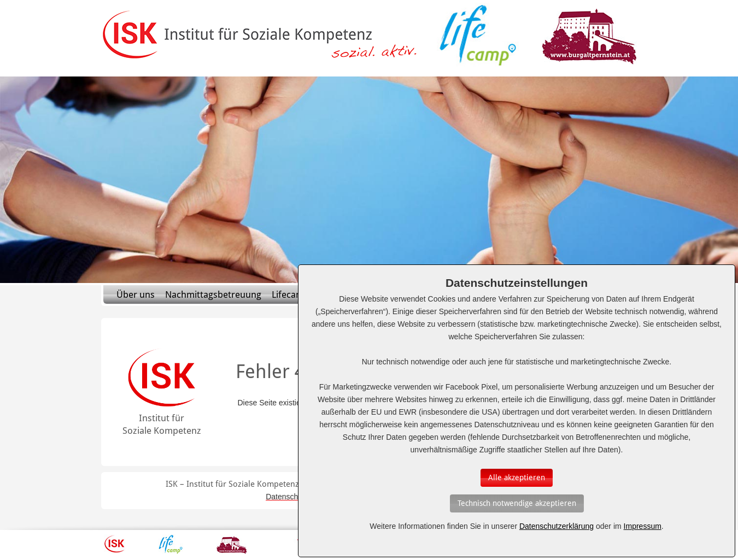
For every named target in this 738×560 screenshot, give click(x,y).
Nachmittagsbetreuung (213, 294)
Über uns (136, 294)
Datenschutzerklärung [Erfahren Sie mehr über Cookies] (557, 526)
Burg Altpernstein (232, 544)
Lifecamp (291, 294)
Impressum (643, 526)
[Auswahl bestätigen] (517, 478)
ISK (115, 544)
